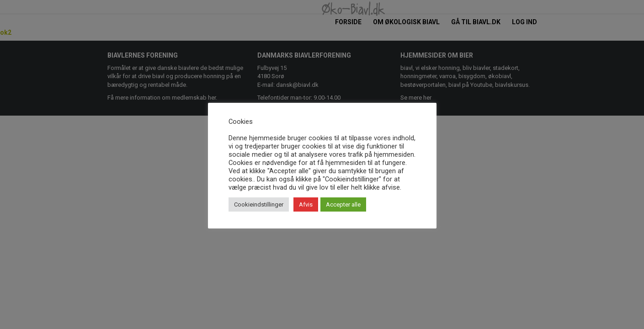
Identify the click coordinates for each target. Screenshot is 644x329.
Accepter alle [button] (343, 204)
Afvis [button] (306, 204)
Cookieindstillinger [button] (259, 204)
